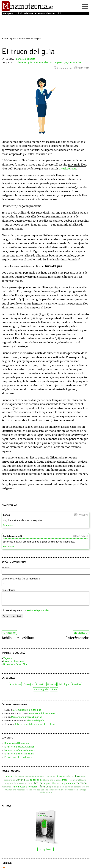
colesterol (21, 62)
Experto (31, 59)
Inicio (4, 39)
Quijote (68, 62)
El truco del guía (35, 720)
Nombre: (6, 567)
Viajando (8, 658)
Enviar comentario (12, 616)
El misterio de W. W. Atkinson (19, 747)
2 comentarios (64, 68)
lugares (58, 62)
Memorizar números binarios (27, 717)
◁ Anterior (9, 633)
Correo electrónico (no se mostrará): (21, 579)
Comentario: (8, 590)
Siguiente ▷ (81, 633)
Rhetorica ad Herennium (17, 743)
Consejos (21, 59)
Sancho (77, 62)
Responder (9, 525)
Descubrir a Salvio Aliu (15, 664)
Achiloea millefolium (18, 638)
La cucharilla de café (14, 661)
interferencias (41, 62)
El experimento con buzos (18, 757)
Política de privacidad (38, 610)
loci (51, 62)
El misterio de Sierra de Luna (19, 753)
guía (30, 62)
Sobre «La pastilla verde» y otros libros (35, 724)
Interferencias (78, 638)
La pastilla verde (16, 39)
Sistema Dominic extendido (27, 710)
